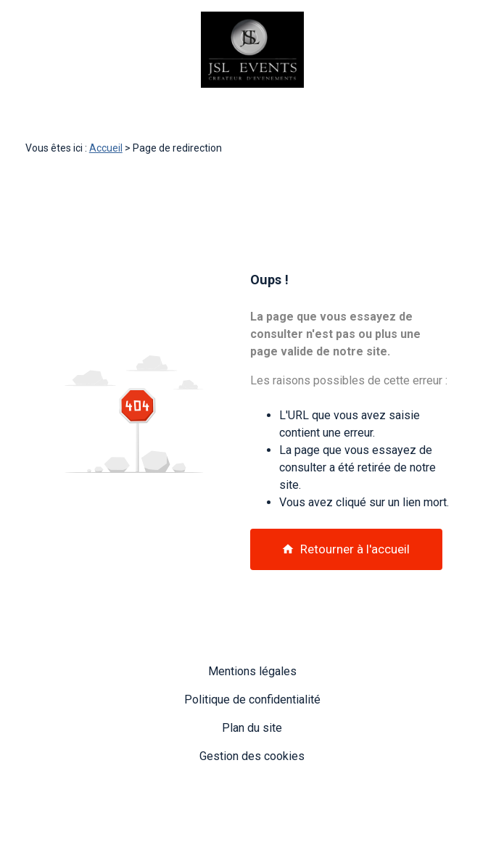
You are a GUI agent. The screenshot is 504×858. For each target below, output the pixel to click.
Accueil (106, 148)
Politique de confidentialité (252, 700)
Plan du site (252, 728)
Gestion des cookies (252, 756)
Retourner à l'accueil (346, 549)
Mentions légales (252, 671)
